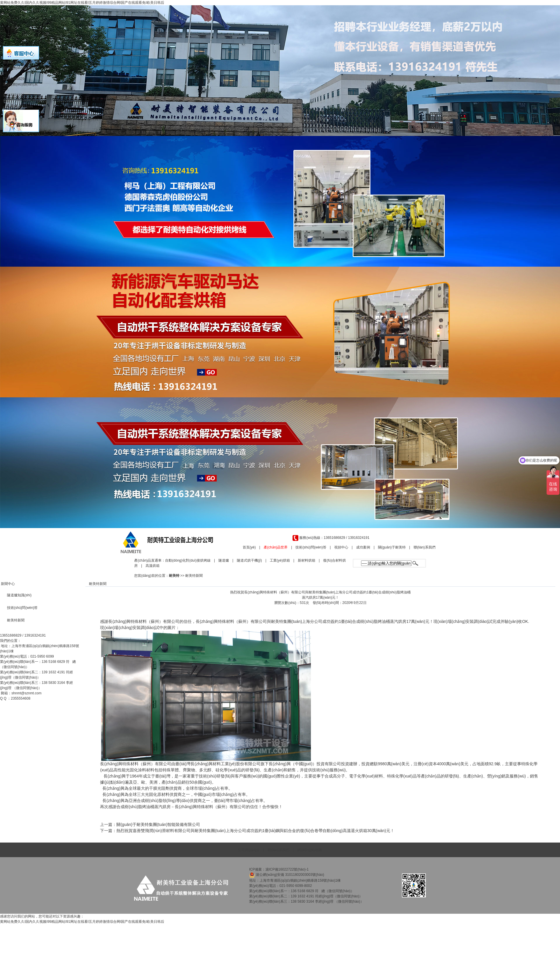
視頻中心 (341, 547)
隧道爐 (224, 560)
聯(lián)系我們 (425, 547)
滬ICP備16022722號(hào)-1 (287, 869)
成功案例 (363, 547)
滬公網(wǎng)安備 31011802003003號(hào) (287, 875)
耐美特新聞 (194, 576)
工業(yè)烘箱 (280, 560)
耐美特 (174, 576)
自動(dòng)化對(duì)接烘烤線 (188, 560)
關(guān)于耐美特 (392, 547)
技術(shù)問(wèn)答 (311, 547)
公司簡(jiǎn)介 (249, 850)
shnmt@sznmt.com (26, 693)
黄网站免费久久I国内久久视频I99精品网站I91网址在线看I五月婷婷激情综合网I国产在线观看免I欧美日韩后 (82, 3)
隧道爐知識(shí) (19, 595)
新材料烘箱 (307, 560)
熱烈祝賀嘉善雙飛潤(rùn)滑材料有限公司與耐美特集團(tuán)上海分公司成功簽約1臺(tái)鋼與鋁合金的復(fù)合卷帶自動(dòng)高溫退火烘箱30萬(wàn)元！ (255, 831)
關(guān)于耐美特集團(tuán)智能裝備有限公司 (158, 824)
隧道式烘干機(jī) (249, 560)
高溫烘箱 (153, 566)
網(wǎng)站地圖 (310, 850)
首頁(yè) (249, 547)
